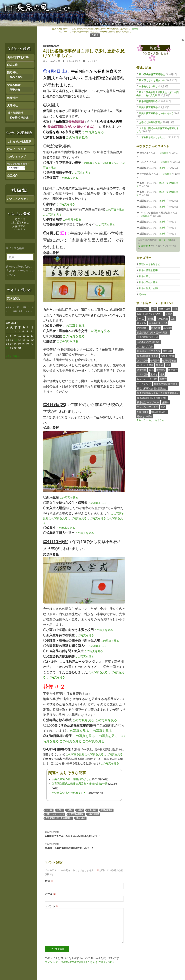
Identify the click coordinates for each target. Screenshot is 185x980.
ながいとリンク (16, 149)
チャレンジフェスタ (147, 407)
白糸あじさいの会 (158, 323)
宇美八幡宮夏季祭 (148, 107)
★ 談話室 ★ (144, 246)
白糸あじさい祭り (148, 86)
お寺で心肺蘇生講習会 (151, 122)
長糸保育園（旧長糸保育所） (152, 398)
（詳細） (135, 29)
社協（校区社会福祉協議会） (152, 388)
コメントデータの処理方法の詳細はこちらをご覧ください (79, 962)
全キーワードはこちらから (150, 420)
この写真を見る (93, 132)
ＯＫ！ (95, 35)
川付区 (140, 318)
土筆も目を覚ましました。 (153, 137)
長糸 (154, 309)
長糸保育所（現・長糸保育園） (59, 818)
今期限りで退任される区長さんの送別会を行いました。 (84, 834)
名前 (49, 881)
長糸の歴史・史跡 (148, 288)
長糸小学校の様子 (148, 282)
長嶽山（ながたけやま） (150, 314)
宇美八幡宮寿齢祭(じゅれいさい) (156, 113)
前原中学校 (92, 810)
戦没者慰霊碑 (107, 810)
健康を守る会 (169, 360)
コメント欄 (165, 240)
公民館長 (155, 360)
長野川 (162, 168)
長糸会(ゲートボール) (148, 402)
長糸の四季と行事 (18, 57)
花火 (162, 374)
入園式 (70, 810)
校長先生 (142, 323)
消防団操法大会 (159, 412)
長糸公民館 (162, 318)
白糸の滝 (156, 328)
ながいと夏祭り (145, 365)
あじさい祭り (144, 384)
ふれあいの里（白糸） (149, 342)
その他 (142, 294)
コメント (52, 906)
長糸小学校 (81, 818)
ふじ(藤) (49, 810)
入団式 (60, 810)
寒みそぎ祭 (16, 77)
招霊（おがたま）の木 (55, 814)
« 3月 (9, 356)
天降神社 (12, 105)
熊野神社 (168, 351)
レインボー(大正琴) (147, 379)
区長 (173, 318)
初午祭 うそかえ (19, 117)
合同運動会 (143, 328)
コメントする (91, 61)
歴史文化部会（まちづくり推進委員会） (158, 393)
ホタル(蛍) (142, 374)
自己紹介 (12, 175)
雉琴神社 (173, 370)
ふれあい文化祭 (145, 346)
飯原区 (159, 365)
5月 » (16, 356)
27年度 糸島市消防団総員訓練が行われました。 (84, 846)
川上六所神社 (15, 113)
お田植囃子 (143, 412)
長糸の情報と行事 (51, 46)
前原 (151, 370)
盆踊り (165, 402)
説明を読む (14, 298)
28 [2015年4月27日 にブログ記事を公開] (7, 348)
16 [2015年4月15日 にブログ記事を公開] (16, 340)
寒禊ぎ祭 (142, 370)
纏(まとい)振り (145, 416)
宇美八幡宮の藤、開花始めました (72, 779)
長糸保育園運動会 (148, 101)
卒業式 (163, 379)
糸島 (175, 309)
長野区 (169, 314)
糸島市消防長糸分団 (147, 337)
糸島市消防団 (94, 814)
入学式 (80, 810)
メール (50, 894)
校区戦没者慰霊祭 (76, 814)
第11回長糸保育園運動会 (152, 74)
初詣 (163, 407)
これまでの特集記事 (19, 141)
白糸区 (150, 318)
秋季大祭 (161, 370)
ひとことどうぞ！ (18, 199)
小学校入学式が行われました (69, 793)
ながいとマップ (16, 156)
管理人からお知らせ (149, 264)
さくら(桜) (142, 360)
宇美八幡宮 (164, 309)
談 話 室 (164, 153)
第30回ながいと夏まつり (152, 80)
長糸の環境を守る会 (147, 356)
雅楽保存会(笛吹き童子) (166, 384)
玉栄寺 (154, 374)
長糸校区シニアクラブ (149, 351)
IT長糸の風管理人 (73, 61)
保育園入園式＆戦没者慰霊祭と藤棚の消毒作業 (80, 784)
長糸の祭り (145, 276)
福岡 (168, 365)
